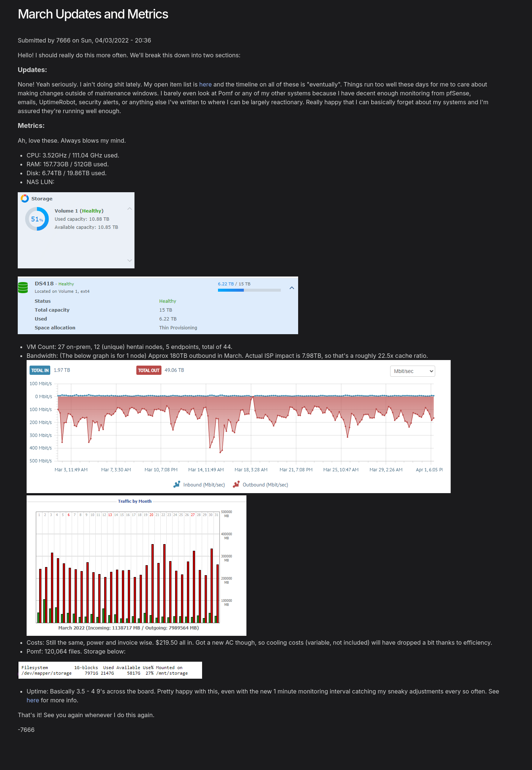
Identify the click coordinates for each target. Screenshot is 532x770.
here (205, 84)
